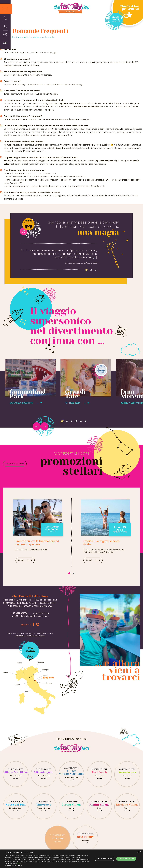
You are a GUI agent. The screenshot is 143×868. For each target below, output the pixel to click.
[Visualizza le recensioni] (5, 43)
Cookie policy (36, 633)
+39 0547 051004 (19, 613)
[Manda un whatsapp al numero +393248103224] (5, 26)
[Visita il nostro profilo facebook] (34, 625)
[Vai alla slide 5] (86, 421)
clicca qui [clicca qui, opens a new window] (20, 863)
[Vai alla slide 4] (81, 421)
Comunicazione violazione (36, 636)
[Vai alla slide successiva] (44, 426)
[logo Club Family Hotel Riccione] (71, 9)
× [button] (141, 852)
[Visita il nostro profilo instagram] (38, 625)
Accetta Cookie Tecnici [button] (105, 859)
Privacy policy (25, 633)
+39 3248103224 (41, 613)
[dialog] (71, 859)
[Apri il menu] (6, 9)
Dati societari (48, 633)
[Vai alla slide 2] (96, 270)
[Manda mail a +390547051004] (5, 35)
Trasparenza (20, 636)
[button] (48, 866)
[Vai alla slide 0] (87, 270)
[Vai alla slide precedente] (37, 426)
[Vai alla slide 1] (91, 270)
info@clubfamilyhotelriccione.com (30, 616)
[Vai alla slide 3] (76, 421)
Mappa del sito (13, 633)
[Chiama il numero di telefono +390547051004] (5, 18)
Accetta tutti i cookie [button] (126, 859)
